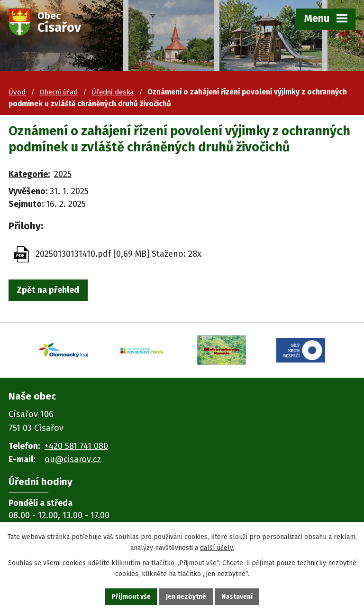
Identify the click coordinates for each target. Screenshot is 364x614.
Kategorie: (29, 174)
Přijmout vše (131, 597)
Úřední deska (113, 92)
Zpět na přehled (48, 290)
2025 (63, 174)
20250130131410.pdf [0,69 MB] (92, 253)
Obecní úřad (59, 92)
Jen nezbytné (186, 597)
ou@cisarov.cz (73, 459)
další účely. (217, 548)
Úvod (17, 92)
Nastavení (237, 597)
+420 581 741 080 (76, 446)
